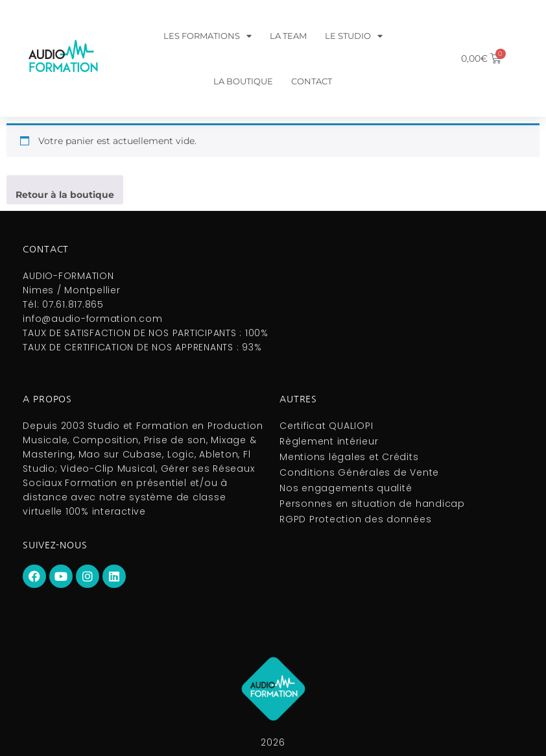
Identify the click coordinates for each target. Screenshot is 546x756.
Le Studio (354, 36)
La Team (288, 36)
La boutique (243, 81)
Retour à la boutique (65, 195)
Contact (312, 81)
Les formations (208, 36)
